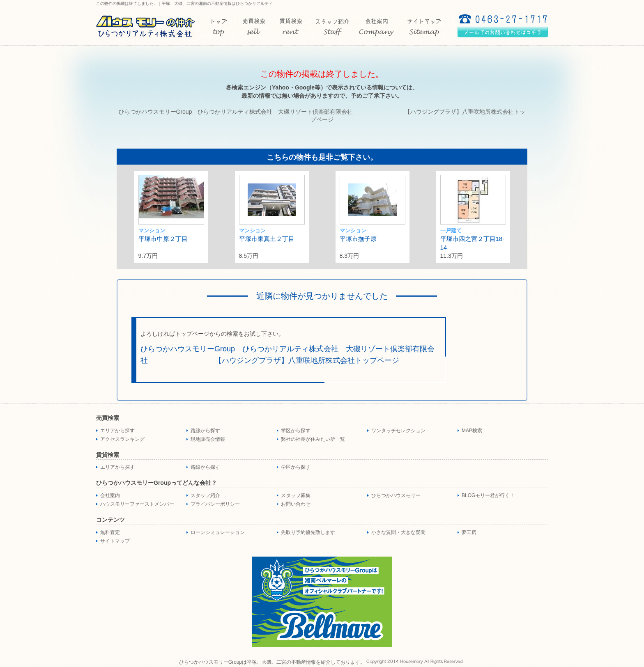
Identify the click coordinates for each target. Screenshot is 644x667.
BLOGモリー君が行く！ (488, 495)
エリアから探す (117, 431)
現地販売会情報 (208, 439)
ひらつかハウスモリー (396, 495)
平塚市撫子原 (358, 239)
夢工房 (469, 532)
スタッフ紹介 (205, 495)
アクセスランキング (122, 439)
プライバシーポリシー (215, 504)
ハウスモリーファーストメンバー (137, 504)
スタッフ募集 (296, 495)
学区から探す (296, 431)
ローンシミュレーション (218, 532)
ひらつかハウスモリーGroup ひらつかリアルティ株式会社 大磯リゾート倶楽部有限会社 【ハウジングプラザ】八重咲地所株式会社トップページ (287, 355)
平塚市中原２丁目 (163, 239)
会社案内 (110, 495)
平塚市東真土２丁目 (267, 239)
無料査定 (110, 532)
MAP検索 (472, 431)
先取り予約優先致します (308, 532)
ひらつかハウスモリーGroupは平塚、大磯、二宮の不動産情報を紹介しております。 (272, 662)
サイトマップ (115, 541)
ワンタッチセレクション (398, 431)
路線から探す (205, 431)
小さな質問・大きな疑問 (398, 532)
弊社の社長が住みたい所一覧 (313, 439)
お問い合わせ (296, 504)
